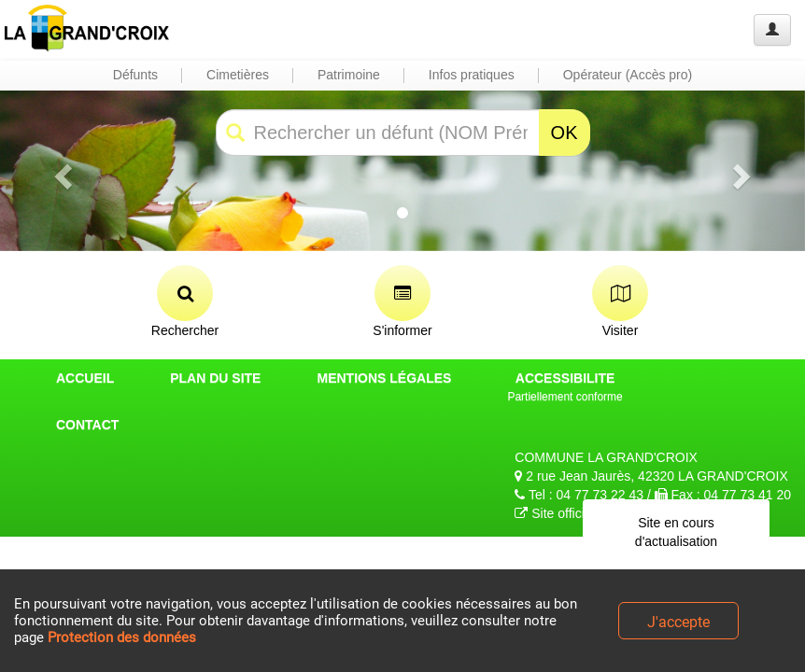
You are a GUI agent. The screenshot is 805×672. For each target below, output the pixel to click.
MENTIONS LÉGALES (384, 378)
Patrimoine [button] (349, 75)
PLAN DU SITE (215, 378)
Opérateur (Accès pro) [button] (628, 75)
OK (565, 133)
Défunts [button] (135, 75)
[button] (60, 171)
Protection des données (122, 637)
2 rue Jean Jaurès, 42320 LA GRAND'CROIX (651, 476)
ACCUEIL (85, 378)
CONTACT (87, 425)
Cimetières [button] (238, 75)
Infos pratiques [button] (472, 75)
